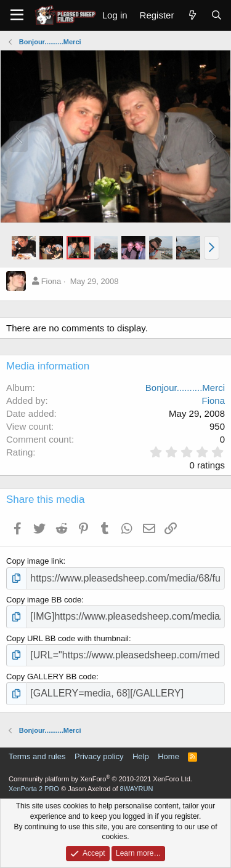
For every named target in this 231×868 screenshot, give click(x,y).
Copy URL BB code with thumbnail (67, 638)
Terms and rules (37, 756)
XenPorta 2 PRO (34, 789)
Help (141, 756)
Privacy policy (99, 756)
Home (168, 756)
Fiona (51, 281)
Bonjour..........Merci (185, 388)
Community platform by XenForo (100, 779)
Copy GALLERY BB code (51, 677)
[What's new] (192, 15)
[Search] (217, 15)
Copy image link (35, 561)
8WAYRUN (137, 789)
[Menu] (17, 15)
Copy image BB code (44, 600)
